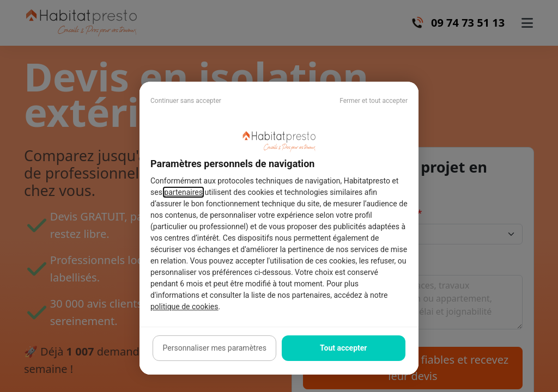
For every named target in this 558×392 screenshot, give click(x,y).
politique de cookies (184, 307)
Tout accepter (343, 348)
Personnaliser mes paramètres (215, 348)
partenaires (183, 192)
